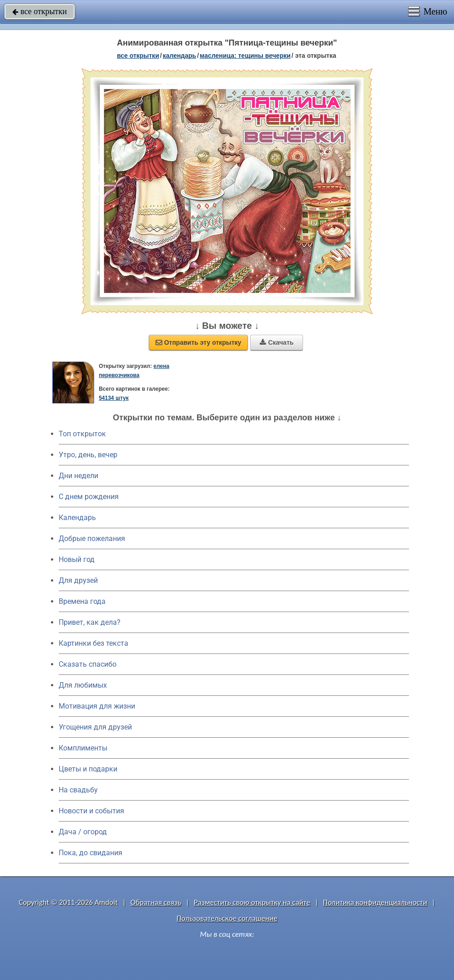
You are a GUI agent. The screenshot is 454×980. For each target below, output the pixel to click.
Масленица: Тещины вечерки (245, 56)
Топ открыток (82, 434)
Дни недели (78, 476)
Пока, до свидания (91, 853)
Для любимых (83, 685)
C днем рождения (89, 497)
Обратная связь (156, 902)
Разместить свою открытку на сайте (252, 902)
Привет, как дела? (90, 622)
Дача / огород (83, 832)
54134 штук (114, 398)
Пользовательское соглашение (227, 918)
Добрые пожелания (92, 538)
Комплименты (83, 748)
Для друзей (78, 580)
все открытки (40, 11)
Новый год (77, 559)
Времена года (82, 601)
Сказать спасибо (88, 664)
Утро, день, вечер (88, 455)
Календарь (180, 56)
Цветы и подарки (88, 769)
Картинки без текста (93, 643)
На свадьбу (78, 790)
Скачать (277, 342)
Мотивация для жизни (97, 706)
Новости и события (91, 811)
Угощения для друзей (95, 727)
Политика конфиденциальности (375, 902)
